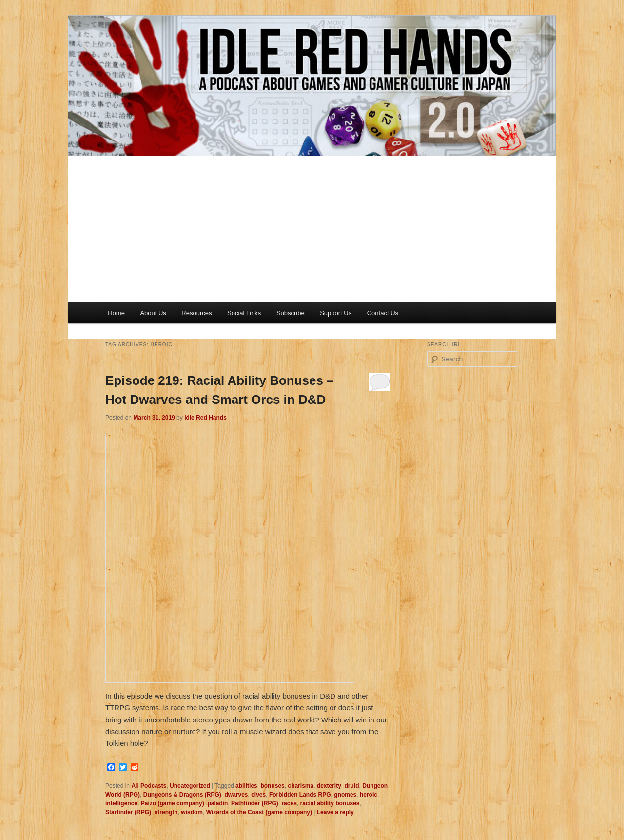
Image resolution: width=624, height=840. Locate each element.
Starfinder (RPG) (128, 812)
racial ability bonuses (330, 803)
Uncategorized (190, 786)
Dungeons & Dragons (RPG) (182, 795)
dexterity (329, 786)
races (289, 803)
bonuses (272, 786)
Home (116, 313)
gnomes (345, 795)
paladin (217, 803)
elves (258, 795)
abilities (246, 786)
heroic (369, 795)
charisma (301, 786)
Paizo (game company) (173, 803)
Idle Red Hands (205, 418)
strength (166, 812)
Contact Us (383, 313)
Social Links (244, 313)
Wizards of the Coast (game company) (259, 812)
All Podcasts (149, 786)
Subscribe (291, 313)
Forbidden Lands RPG (300, 795)
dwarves (236, 795)
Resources (196, 313)
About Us (153, 313)
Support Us (336, 313)
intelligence (121, 803)
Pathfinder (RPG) (255, 803)
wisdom (192, 812)
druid (352, 786)
